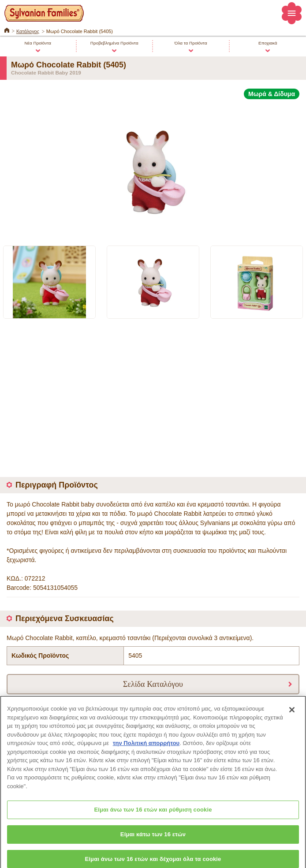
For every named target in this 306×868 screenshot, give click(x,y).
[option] (153, 167)
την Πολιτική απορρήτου (146, 747)
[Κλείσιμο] (292, 714)
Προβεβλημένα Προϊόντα (114, 43)
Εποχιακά (268, 43)
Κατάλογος (28, 31)
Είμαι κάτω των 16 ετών (153, 838)
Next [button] (293, 282)
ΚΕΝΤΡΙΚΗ (7, 30)
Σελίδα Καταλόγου (153, 684)
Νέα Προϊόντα (38, 43)
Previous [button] (16, 282)
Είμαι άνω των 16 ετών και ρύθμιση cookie (153, 814)
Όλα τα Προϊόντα (191, 43)
